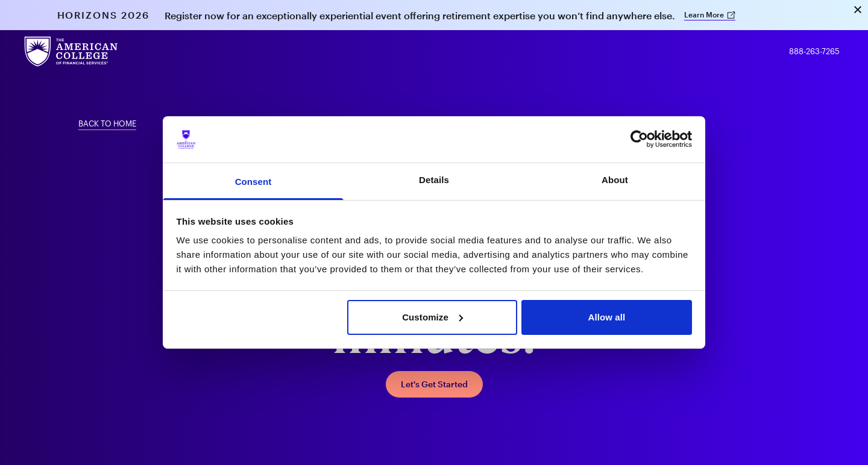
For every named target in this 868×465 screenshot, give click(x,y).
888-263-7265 (814, 51)
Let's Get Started (434, 384)
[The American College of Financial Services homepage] (71, 51)
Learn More (710, 14)
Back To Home (107, 123)
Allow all (607, 317)
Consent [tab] (253, 182)
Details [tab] (434, 180)
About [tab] (615, 180)
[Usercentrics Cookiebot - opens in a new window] (639, 139)
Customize (432, 317)
